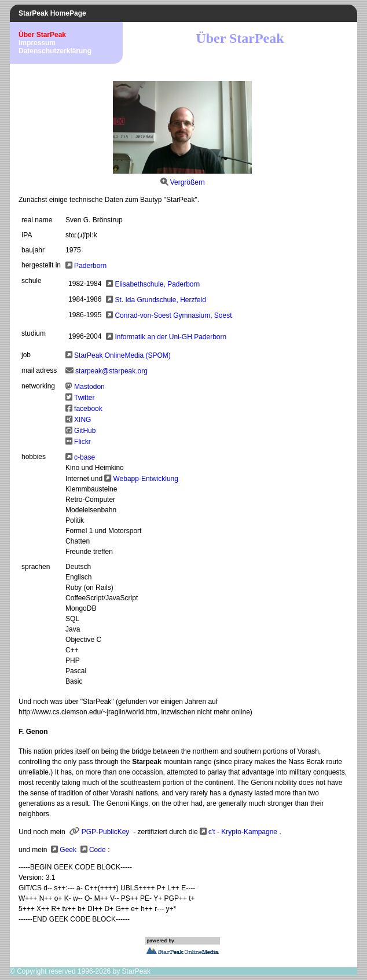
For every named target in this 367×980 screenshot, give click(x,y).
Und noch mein (43, 832)
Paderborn (90, 266)
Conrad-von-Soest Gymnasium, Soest (173, 315)
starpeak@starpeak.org (111, 371)
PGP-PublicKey (106, 832)
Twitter (84, 398)
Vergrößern (188, 182)
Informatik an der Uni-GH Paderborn (170, 337)
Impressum (37, 43)
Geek (68, 850)
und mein (33, 850)
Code (98, 850)
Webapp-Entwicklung (146, 479)
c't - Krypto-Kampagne (243, 832)
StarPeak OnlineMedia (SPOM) (122, 355)
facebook (88, 409)
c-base (85, 457)
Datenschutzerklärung (55, 51)
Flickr (82, 442)
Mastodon (89, 387)
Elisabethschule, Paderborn (157, 284)
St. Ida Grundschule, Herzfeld (160, 300)
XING (82, 420)
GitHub (85, 431)
